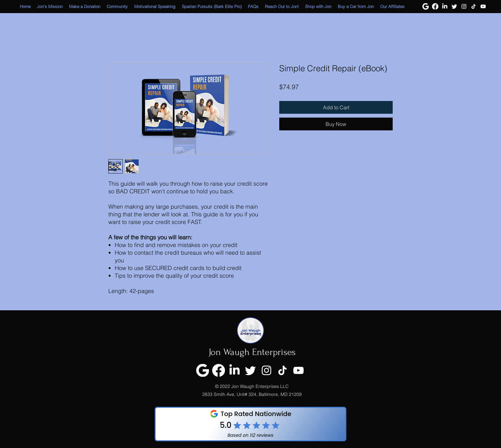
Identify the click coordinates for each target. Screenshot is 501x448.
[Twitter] (454, 6)
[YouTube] (483, 6)
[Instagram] (464, 6)
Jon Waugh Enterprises (252, 352)
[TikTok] (474, 6)
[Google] (426, 6)
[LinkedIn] (445, 6)
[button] (318, 7)
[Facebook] (435, 6)
